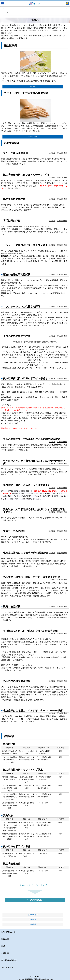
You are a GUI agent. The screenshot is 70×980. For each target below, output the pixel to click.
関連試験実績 (62, 153)
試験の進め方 (33, 915)
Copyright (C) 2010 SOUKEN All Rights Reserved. (35, 979)
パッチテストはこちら (10, 423)
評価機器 (33, 920)
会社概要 (5, 953)
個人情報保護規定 (9, 960)
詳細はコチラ (33, 137)
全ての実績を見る (35, 900)
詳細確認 (52, 153)
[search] (35, 12)
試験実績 (33, 924)
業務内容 (5, 939)
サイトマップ (7, 967)
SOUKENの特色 (8, 932)
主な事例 (33, 87)
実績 (3, 946)
